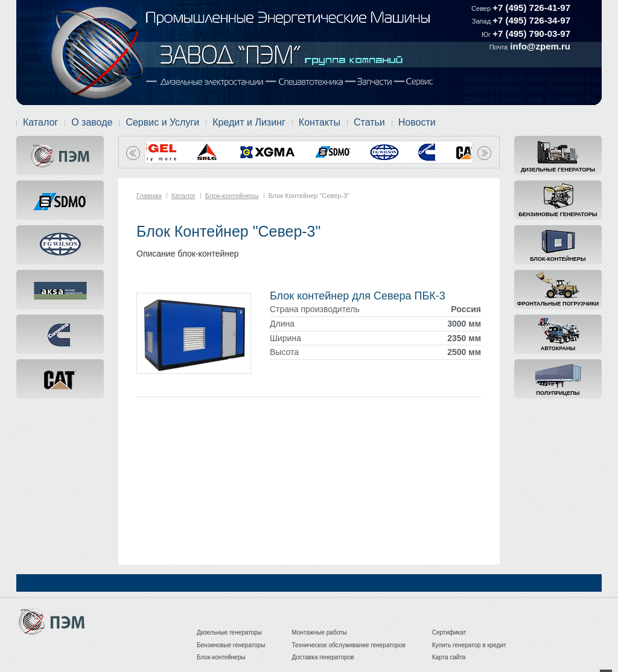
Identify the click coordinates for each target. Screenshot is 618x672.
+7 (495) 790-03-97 (531, 34)
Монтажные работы (320, 632)
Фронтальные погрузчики (558, 304)
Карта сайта (449, 657)
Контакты (320, 122)
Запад (482, 21)
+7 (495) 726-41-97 (531, 8)
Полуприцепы (558, 393)
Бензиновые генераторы (558, 214)
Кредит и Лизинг (249, 122)
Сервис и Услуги (162, 122)
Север (482, 8)
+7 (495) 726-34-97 (531, 20)
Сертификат (449, 632)
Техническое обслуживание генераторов (349, 645)
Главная (149, 196)
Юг (487, 34)
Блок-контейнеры (558, 259)
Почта (499, 47)
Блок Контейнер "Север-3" (309, 196)
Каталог (40, 122)
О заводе (92, 122)
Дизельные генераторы (558, 170)
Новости (417, 122)
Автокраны (558, 348)
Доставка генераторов (323, 657)
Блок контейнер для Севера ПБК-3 (358, 296)
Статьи (369, 122)
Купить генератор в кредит (469, 645)
